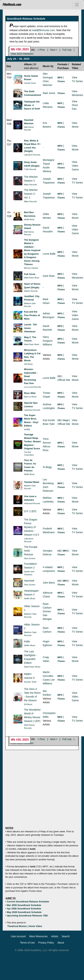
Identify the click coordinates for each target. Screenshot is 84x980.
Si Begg (47, 467)
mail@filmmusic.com (43, 30)
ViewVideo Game (75, 166)
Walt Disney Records (29, 129)
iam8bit (27, 429)
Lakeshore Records (32, 155)
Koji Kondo (49, 420)
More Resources (39, 936)
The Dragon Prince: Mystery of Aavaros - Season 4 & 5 (32, 527)
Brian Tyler (49, 424)
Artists (55, 936)
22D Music (29, 364)
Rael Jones (49, 93)
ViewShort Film (75, 105)
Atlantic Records (31, 291)
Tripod (46, 164)
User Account (18, 936)
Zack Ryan (49, 276)
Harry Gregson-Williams (48, 341)
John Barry (49, 583)
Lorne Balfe (49, 254)
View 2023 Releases (22, 54)
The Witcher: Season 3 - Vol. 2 (31, 194)
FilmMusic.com (12, 5)
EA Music (28, 704)
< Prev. (41, 50)
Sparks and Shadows (29, 573)
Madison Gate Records (30, 305)
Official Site (64, 380)
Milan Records (31, 185)
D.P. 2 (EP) (30, 511)
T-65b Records (30, 169)
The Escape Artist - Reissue (31, 551)
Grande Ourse (30, 83)
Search (66, 936)
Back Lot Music (30, 397)
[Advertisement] (34, 786)
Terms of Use (27, 943)
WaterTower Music (32, 278)
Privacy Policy (46, 943)
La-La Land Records (33, 387)
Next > (54, 50)
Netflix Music (29, 220)
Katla (27, 641)
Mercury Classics (31, 268)
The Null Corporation (29, 454)
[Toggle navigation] (77, 5)
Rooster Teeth (30, 682)
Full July (67, 50)
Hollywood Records (32, 503)
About (61, 943)
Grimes (47, 611)
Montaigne (49, 160)
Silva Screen (30, 558)
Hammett (29, 581)
